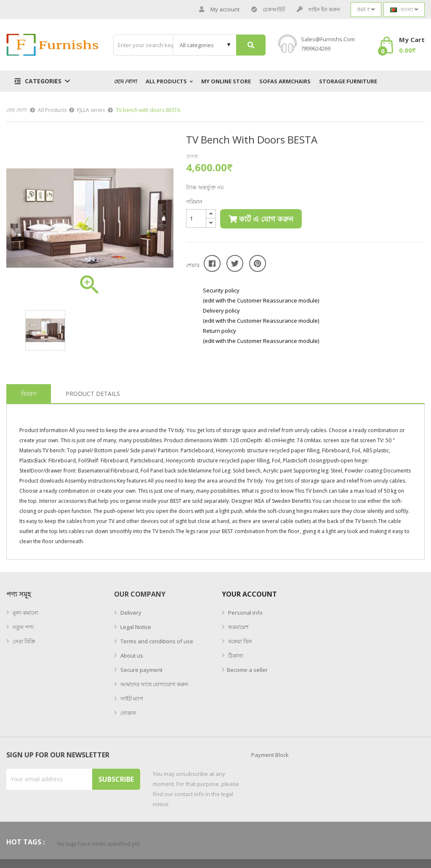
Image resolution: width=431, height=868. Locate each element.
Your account (249, 594)
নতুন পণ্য (23, 627)
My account (219, 9)
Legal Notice (135, 627)
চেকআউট (268, 9)
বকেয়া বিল (239, 641)
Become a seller (247, 670)
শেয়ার (212, 263)
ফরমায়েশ (238, 627)
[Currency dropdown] (366, 9)
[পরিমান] (196, 218)
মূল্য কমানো (25, 613)
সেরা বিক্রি (23, 641)
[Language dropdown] (404, 9)
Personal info (245, 613)
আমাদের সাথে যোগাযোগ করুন (154, 684)
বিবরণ (29, 394)
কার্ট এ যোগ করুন (261, 219)
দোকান (128, 713)
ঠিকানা (235, 656)
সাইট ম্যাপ (131, 698)
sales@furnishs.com (328, 39)
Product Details (93, 394)
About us (131, 656)
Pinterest (258, 263)
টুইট (235, 263)
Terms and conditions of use (156, 641)
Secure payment (141, 670)
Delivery (130, 613)
